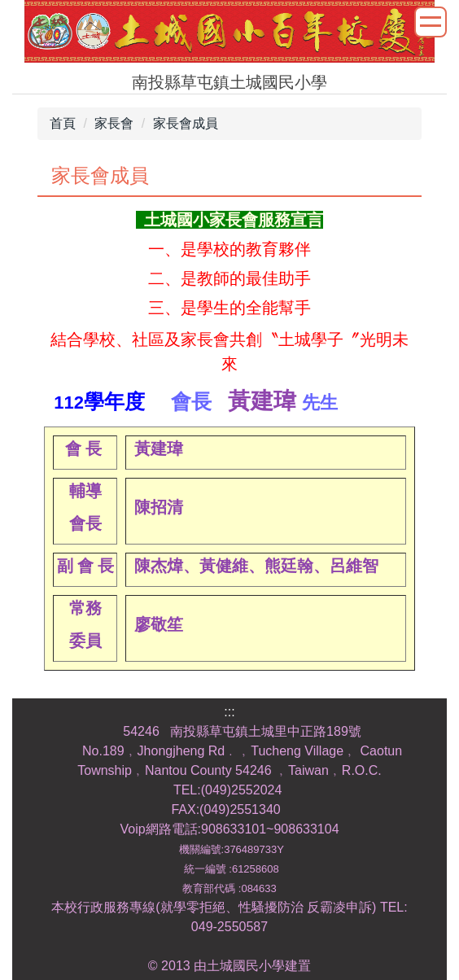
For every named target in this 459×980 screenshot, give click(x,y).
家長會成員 (186, 123)
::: (229, 712)
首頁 (63, 123)
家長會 (114, 123)
